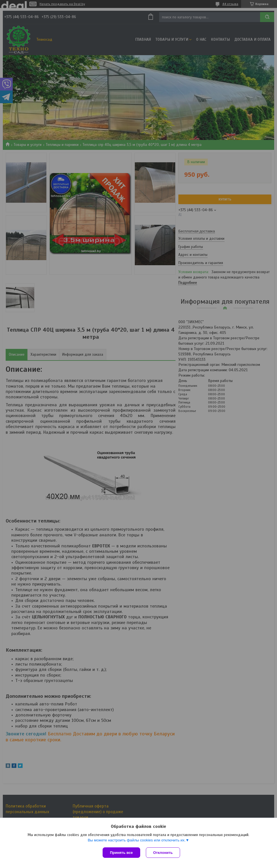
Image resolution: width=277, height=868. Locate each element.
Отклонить (163, 853)
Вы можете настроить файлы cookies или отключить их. (137, 840)
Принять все (121, 853)
